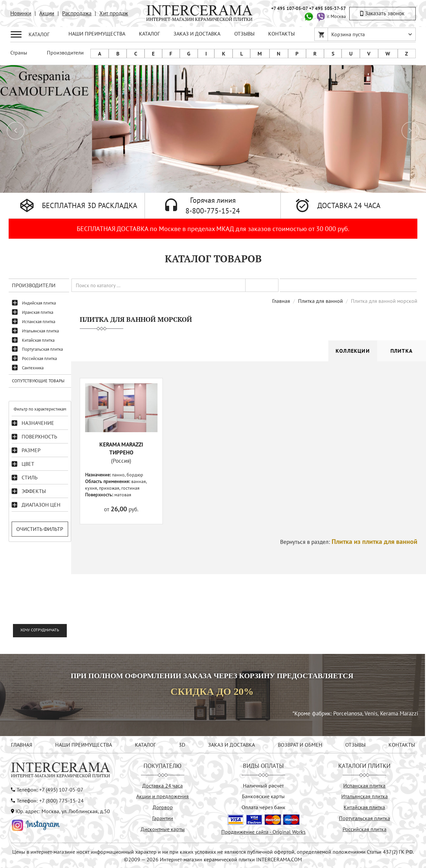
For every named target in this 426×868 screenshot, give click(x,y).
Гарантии (163, 818)
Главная (281, 301)
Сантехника (33, 368)
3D (182, 745)
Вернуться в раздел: (349, 542)
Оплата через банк (264, 807)
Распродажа (77, 13)
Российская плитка (39, 359)
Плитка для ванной (320, 301)
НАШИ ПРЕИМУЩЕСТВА (97, 34)
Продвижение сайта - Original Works (264, 832)
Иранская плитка (38, 312)
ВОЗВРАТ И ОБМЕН (300, 745)
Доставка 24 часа (162, 786)
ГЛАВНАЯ (22, 745)
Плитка (402, 351)
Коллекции (353, 351)
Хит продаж (114, 13)
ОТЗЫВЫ (244, 34)
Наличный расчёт (263, 786)
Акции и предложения (162, 796)
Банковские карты (263, 796)
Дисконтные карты (163, 829)
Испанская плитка (39, 322)
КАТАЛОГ (149, 34)
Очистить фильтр (40, 529)
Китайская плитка (38, 340)
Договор (163, 807)
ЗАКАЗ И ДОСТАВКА (197, 34)
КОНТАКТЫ (281, 34)
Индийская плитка (39, 303)
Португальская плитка (42, 349)
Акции (47, 13)
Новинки (21, 13)
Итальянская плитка (40, 331)
